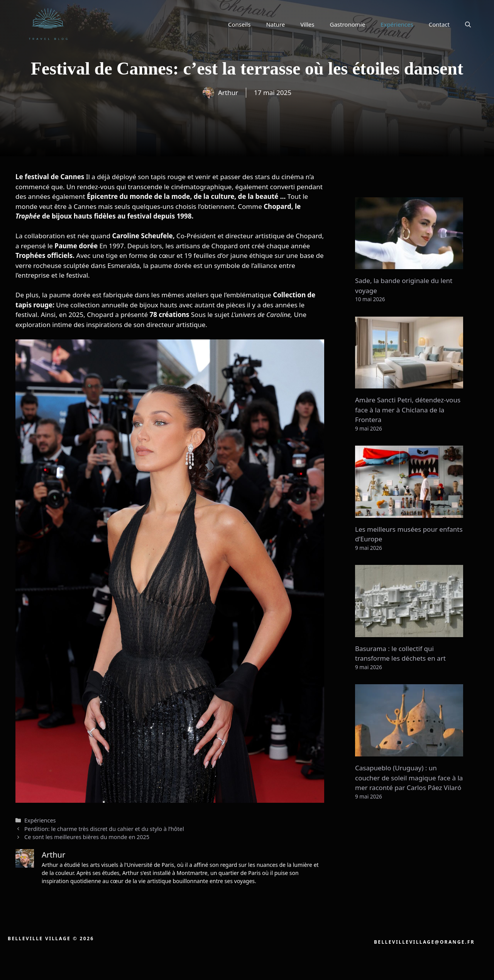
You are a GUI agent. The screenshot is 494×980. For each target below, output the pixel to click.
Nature (275, 24)
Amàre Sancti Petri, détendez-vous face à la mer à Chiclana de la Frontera (408, 410)
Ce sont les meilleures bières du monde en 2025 (87, 837)
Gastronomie (348, 24)
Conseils (239, 24)
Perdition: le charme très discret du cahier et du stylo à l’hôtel (104, 829)
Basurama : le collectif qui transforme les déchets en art (400, 654)
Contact (439, 24)
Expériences (397, 24)
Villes (307, 24)
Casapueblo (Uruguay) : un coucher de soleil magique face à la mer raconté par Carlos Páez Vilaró (409, 778)
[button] (468, 24)
